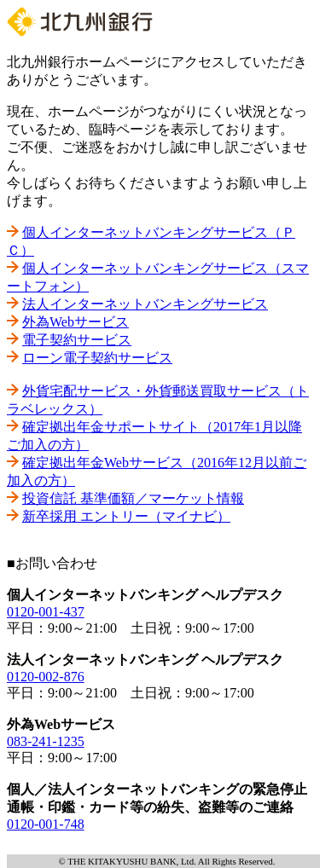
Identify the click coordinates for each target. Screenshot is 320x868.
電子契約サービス (77, 340)
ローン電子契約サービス (97, 358)
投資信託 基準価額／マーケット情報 (133, 498)
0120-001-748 (46, 824)
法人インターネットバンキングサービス (145, 304)
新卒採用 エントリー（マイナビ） (126, 516)
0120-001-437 (46, 612)
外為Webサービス (76, 322)
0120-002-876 (46, 677)
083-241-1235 (46, 741)
